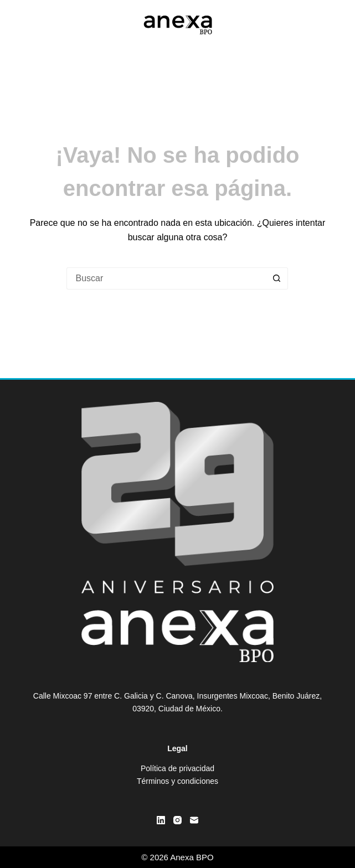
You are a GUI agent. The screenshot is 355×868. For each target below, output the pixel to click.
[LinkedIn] (161, 820)
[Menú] (329, 25)
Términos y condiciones (177, 781)
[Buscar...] (166, 278)
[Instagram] (177, 820)
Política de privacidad (177, 768)
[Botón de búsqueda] (277, 278)
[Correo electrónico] (194, 820)
